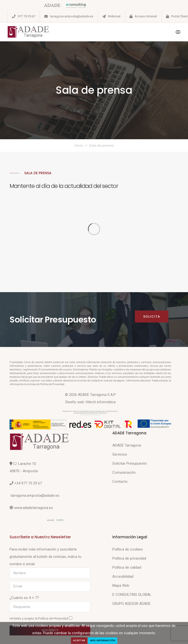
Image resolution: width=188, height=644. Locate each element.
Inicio (79, 145)
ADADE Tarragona (127, 445)
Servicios (120, 454)
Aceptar (79, 640)
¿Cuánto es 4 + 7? (24, 598)
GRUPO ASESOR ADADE (131, 604)
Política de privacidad (129, 558)
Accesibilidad (123, 576)
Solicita (152, 316)
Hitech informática (101, 402)
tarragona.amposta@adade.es (72, 16)
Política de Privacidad (54, 618)
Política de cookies (128, 549)
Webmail (114, 16)
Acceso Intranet (146, 16)
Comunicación (124, 472)
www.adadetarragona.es (34, 508)
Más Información (103, 640)
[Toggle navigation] (178, 32)
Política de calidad (127, 567)
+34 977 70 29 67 (28, 483)
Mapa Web (121, 586)
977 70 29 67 (26, 16)
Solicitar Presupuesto (130, 463)
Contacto (120, 482)
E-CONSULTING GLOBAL (132, 595)
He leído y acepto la (41, 618)
